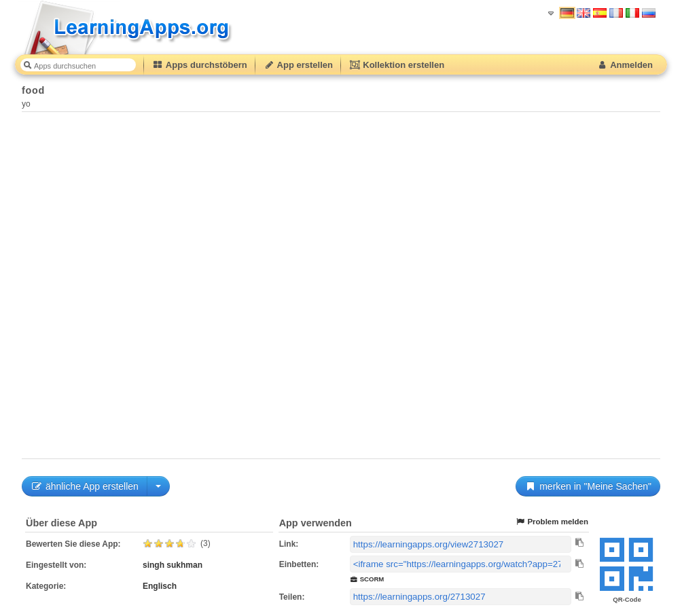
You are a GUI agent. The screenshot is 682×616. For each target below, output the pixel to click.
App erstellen (298, 65)
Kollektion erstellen (397, 65)
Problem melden (552, 522)
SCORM (367, 579)
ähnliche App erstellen (85, 486)
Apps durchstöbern (200, 65)
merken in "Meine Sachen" (588, 486)
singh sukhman (173, 565)
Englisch (160, 586)
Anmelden (625, 65)
